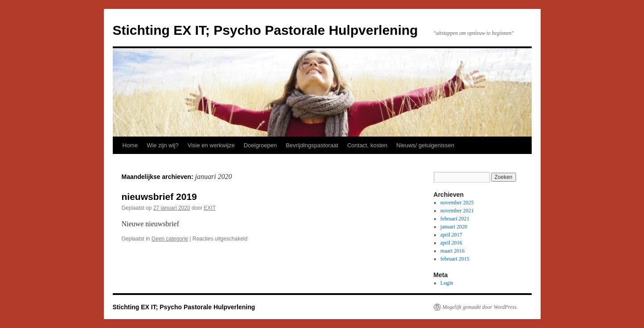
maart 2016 (452, 251)
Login (447, 283)
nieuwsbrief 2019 (159, 197)
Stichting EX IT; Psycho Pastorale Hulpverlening (265, 30)
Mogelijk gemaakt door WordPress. (480, 307)
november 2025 (457, 203)
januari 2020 (454, 227)
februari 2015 (455, 259)
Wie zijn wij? (163, 145)
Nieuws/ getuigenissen (425, 145)
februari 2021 (455, 219)
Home (130, 145)
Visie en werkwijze (211, 145)
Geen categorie (170, 239)
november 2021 (457, 211)
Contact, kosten (367, 145)
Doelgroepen (260, 145)
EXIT (210, 208)
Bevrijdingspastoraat (312, 145)
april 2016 (451, 243)
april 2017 (451, 235)
